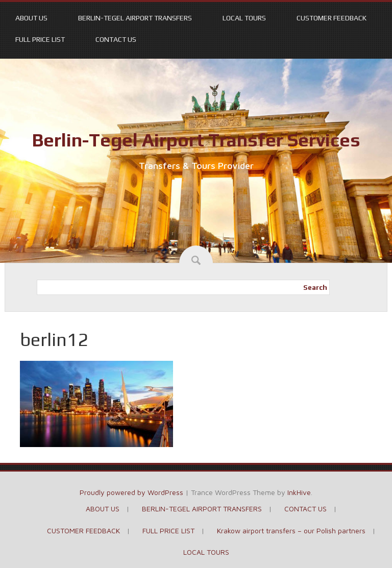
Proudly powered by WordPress (131, 492)
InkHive (299, 492)
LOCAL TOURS (244, 18)
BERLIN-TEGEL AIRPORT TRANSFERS (135, 18)
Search (315, 287)
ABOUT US (31, 18)
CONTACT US (116, 39)
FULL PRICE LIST (40, 39)
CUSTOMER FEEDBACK (332, 18)
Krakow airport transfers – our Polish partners (291, 530)
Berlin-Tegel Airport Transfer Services (196, 140)
